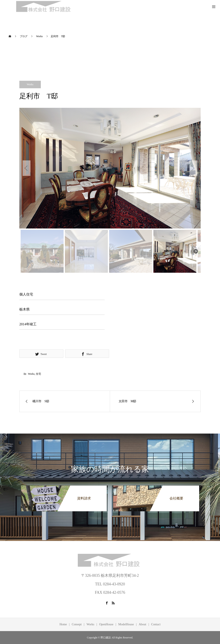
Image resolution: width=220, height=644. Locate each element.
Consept (77, 624)
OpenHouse (106, 624)
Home (63, 624)
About (143, 624)
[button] (27, 168)
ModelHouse (126, 624)
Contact (156, 624)
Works (30, 84)
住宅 (38, 374)
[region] (110, 191)
